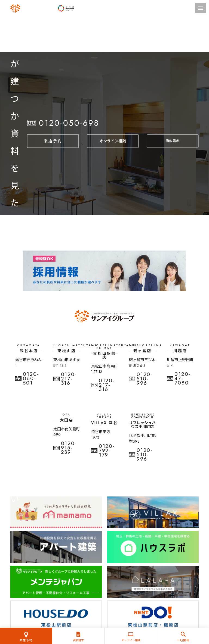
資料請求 (173, 141)
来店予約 (53, 141)
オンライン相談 (113, 141)
